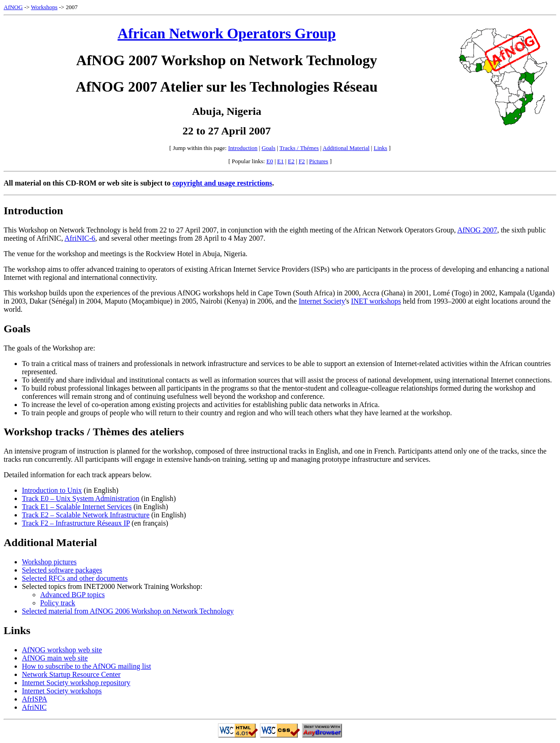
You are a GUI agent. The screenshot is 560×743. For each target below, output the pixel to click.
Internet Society (322, 301)
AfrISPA (34, 699)
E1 (280, 161)
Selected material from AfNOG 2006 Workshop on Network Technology (128, 611)
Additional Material (346, 148)
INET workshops (376, 301)
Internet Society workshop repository (76, 683)
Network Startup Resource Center (71, 674)
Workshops (44, 7)
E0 (270, 161)
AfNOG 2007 (477, 230)
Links (380, 148)
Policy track (58, 603)
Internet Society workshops (62, 691)
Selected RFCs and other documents (75, 578)
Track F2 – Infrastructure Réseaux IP (76, 523)
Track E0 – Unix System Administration (81, 498)
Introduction (243, 148)
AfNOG (13, 7)
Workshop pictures (49, 562)
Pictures (319, 161)
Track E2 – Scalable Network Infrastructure (86, 515)
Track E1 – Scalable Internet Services (77, 507)
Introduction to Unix (52, 490)
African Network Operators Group (227, 33)
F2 (302, 161)
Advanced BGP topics (73, 595)
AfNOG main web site (55, 658)
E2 (291, 161)
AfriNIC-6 (80, 238)
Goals (269, 148)
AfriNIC (34, 707)
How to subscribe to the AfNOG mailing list (86, 666)
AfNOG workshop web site (62, 650)
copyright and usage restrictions (222, 183)
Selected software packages (62, 570)
